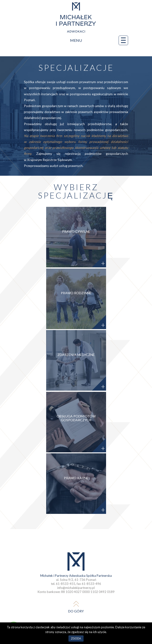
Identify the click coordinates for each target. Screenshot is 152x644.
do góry (76, 611)
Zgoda (76, 639)
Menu (99, 40)
